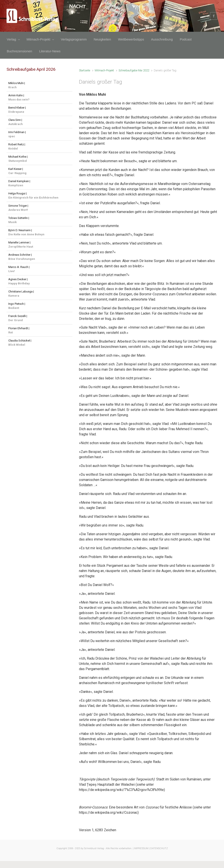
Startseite (85, 70)
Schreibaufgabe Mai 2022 (134, 70)
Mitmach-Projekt (104, 70)
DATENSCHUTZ (159, 848)
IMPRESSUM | (142, 848)
